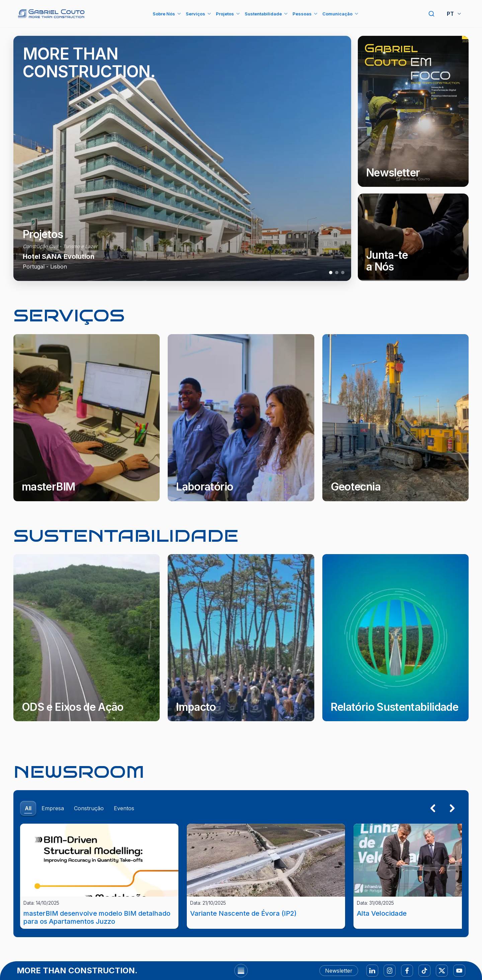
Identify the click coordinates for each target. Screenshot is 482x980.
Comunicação (337, 14)
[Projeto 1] (331, 273)
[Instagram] (390, 971)
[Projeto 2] (337, 273)
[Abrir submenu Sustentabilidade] (286, 14)
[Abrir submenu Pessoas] (316, 14)
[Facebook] (407, 971)
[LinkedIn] (372, 971)
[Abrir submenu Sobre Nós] (179, 14)
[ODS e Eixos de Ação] (87, 638)
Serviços (195, 14)
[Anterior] (433, 808)
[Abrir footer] (241, 971)
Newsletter (339, 971)
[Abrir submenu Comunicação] (356, 14)
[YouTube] (459, 971)
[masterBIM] (87, 418)
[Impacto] (241, 638)
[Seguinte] (452, 808)
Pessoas (302, 14)
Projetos (225, 14)
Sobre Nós (164, 14)
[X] (442, 971)
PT (454, 14)
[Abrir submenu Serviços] (209, 14)
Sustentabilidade (263, 14)
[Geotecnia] (395, 418)
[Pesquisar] (431, 14)
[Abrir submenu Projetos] (238, 14)
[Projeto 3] (343, 273)
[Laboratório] (241, 418)
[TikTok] (424, 971)
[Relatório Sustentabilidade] (395, 638)
